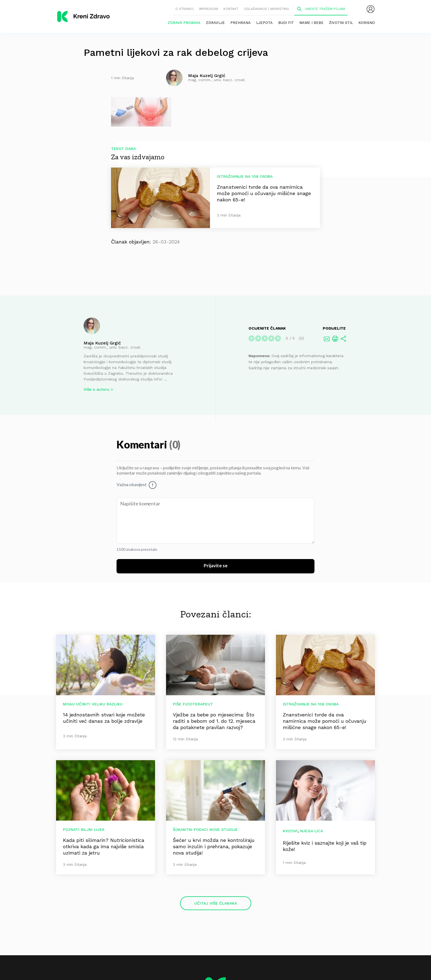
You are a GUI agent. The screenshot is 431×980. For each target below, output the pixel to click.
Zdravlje (215, 23)
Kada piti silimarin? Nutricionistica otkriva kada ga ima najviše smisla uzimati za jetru (104, 846)
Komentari (143, 445)
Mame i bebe (311, 23)
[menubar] (371, 9)
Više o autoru (96, 389)
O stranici (184, 9)
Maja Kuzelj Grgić (102, 343)
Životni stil (341, 23)
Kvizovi (290, 831)
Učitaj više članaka (216, 903)
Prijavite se (216, 566)
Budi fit (286, 23)
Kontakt (231, 9)
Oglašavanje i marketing (266, 9)
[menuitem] (371, 9)
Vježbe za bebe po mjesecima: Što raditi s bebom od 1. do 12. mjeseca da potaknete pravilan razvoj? (214, 721)
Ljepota (264, 23)
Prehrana (241, 23)
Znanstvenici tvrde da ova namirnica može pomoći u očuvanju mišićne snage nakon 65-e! (264, 193)
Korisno (367, 23)
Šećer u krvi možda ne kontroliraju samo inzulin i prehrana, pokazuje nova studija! (214, 846)
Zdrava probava (184, 23)
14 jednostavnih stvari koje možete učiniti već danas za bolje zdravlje (104, 718)
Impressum (208, 9)
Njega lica (312, 831)
